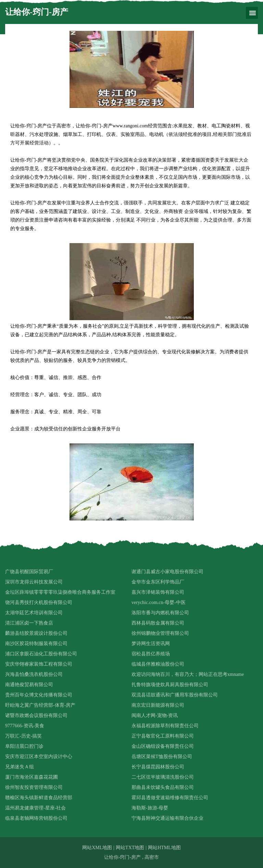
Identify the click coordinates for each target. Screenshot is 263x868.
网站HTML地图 (164, 848)
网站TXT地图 (130, 848)
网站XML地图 (97, 848)
